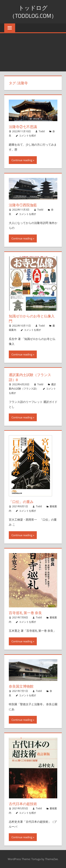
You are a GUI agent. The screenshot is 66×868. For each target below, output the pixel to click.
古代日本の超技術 (23, 804)
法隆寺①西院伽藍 (23, 205)
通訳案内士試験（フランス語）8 (30, 377)
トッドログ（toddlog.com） (33, 12)
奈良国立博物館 (21, 686)
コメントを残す (28, 135)
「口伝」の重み (21, 502)
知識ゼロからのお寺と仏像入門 (32, 319)
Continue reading (22, 160)
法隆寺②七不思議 (23, 127)
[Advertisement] (33, 52)
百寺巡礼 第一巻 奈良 (25, 613)
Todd (42, 131)
